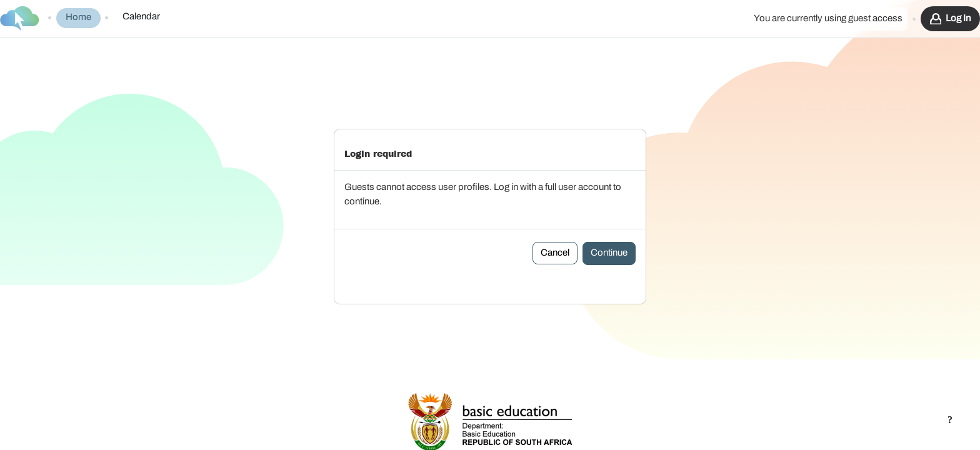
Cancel (555, 227)
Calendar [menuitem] (141, 17)
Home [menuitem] (78, 17)
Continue (609, 227)
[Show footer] (950, 420)
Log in (958, 18)
